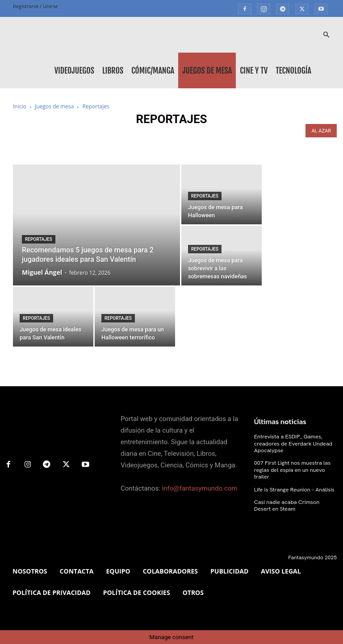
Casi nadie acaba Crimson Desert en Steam (294, 504)
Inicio (20, 106)
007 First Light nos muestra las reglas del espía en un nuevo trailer (291, 469)
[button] (326, 35)
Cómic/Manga (153, 70)
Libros (113, 70)
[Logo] (53, 35)
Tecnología (293, 70)
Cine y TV (254, 70)
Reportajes (39, 239)
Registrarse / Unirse (36, 6)
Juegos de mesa (207, 70)
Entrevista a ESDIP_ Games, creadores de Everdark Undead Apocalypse (291, 443)
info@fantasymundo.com (200, 488)
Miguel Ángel (42, 272)
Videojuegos (74, 70)
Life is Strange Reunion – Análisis (293, 488)
